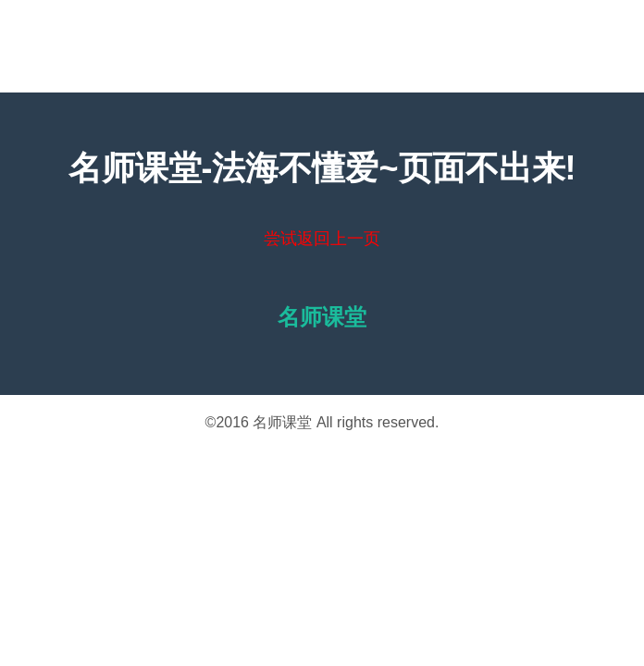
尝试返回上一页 (322, 239)
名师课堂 (282, 422)
